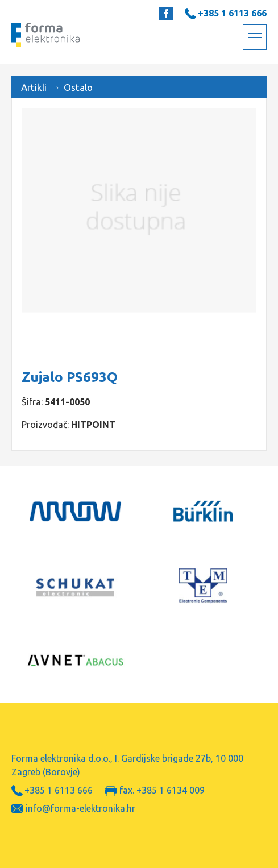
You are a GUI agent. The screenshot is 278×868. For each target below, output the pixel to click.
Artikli (34, 87)
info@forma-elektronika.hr (80, 808)
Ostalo (78, 87)
